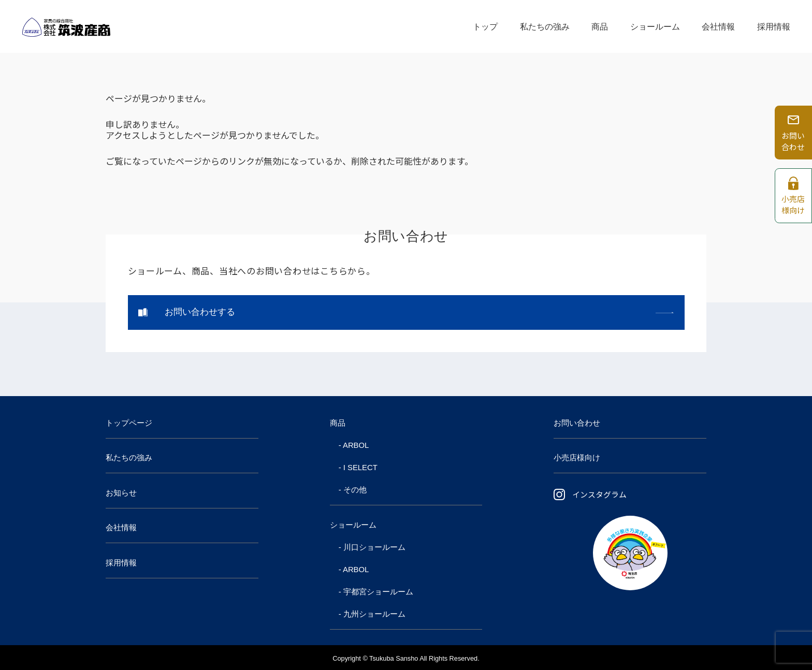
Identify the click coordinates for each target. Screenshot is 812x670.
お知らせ (121, 493)
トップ (485, 26)
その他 (355, 490)
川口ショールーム (374, 547)
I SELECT (360, 468)
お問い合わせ (577, 423)
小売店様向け (577, 458)
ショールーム (655, 26)
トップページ (129, 423)
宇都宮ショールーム (378, 592)
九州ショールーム (374, 614)
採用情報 (774, 26)
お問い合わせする (200, 312)
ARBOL (356, 445)
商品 (600, 26)
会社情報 (718, 26)
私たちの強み (545, 26)
